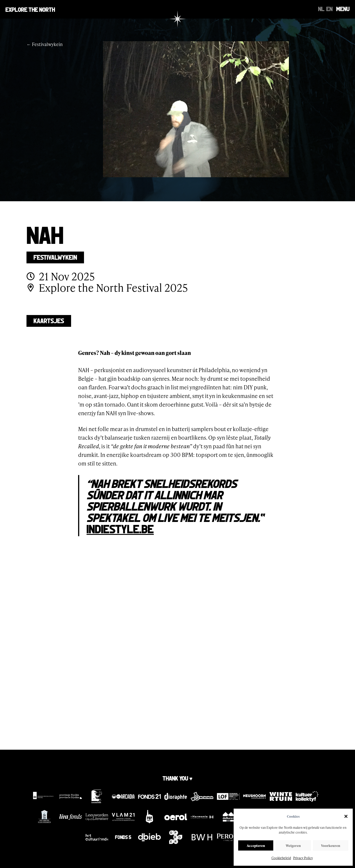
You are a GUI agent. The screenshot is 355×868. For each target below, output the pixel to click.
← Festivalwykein (45, 44)
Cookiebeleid (281, 858)
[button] (346, 816)
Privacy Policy (303, 858)
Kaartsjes (49, 320)
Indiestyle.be (120, 528)
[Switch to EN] (329, 9)
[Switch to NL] (321, 9)
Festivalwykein (55, 257)
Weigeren (293, 846)
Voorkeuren (331, 846)
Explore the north (30, 9)
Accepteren (256, 846)
